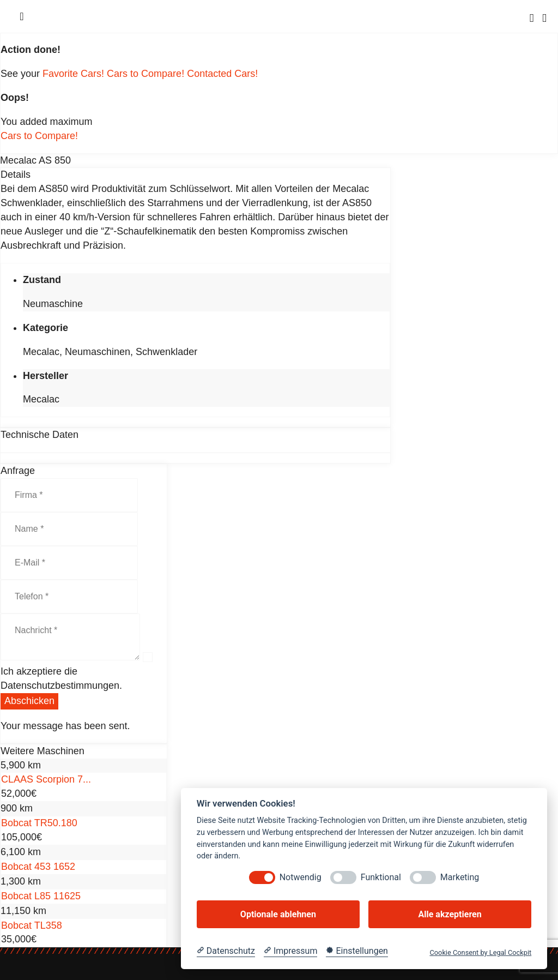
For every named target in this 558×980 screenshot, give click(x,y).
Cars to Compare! (147, 74)
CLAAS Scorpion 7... (46, 779)
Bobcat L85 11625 (41, 896)
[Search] (532, 18)
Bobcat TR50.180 (39, 823)
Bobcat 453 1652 (38, 867)
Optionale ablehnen (278, 914)
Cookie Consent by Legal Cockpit (480, 952)
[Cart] (544, 18)
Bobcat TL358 (32, 925)
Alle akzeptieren (450, 914)
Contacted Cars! (222, 74)
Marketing (460, 877)
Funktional (381, 877)
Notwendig (301, 877)
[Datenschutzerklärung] (226, 951)
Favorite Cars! (75, 74)
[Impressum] (290, 951)
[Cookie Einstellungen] (357, 951)
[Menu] (22, 16)
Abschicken (29, 701)
